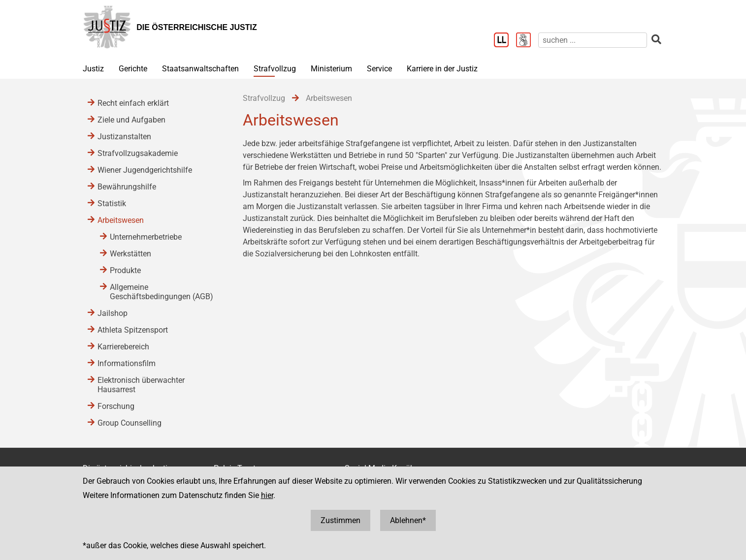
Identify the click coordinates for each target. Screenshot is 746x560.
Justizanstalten (124, 137)
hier (267, 495)
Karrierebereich (123, 347)
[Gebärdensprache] (527, 41)
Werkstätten (130, 254)
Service (379, 69)
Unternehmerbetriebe (146, 237)
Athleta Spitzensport (133, 330)
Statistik (112, 203)
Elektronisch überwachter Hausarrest (141, 385)
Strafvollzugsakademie (138, 153)
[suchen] (593, 40)
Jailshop (113, 313)
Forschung (116, 406)
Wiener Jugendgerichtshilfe (145, 170)
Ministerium (331, 69)
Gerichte (133, 69)
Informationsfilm (127, 363)
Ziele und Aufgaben (131, 120)
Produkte (125, 270)
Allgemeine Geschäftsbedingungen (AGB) (162, 292)
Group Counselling (130, 423)
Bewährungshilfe (127, 187)
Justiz (93, 69)
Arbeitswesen (121, 220)
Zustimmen (341, 520)
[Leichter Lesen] (505, 41)
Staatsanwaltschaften (200, 69)
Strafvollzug (275, 69)
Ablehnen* (408, 520)
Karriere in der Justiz (442, 69)
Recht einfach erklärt (133, 103)
